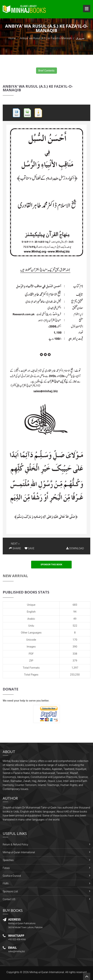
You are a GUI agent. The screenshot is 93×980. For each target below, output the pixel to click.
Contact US (9, 899)
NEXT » (15, 544)
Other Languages (31, 633)
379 (75, 661)
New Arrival (15, 576)
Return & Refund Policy (15, 844)
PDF (31, 654)
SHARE (15, 548)
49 (75, 619)
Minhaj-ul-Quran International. (47, 972)
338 (75, 654)
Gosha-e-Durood (12, 876)
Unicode (31, 640)
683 (75, 605)
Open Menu (87, 9)
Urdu (31, 626)
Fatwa (6, 868)
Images (31, 647)
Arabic (31, 619)
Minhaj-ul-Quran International (19, 852)
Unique (31, 605)
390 (75, 647)
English (31, 612)
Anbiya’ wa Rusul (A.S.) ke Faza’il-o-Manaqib (46, 38)
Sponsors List (10, 891)
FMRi (6, 884)
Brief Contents (46, 71)
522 (75, 626)
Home (12, 38)
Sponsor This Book (51, 565)
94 (75, 612)
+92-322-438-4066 (17, 939)
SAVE (30, 548)
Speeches (8, 860)
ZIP (31, 661)
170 (75, 640)
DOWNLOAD (75, 548)
